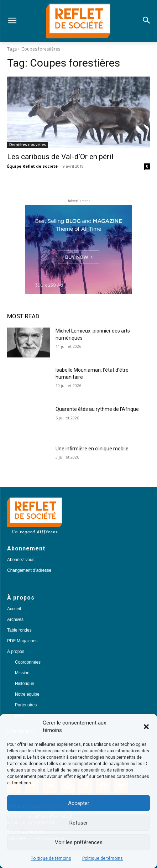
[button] (146, 727)
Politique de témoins (51, 858)
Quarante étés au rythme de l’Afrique (97, 409)
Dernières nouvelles (28, 145)
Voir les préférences (79, 842)
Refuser (79, 823)
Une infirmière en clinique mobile (92, 449)
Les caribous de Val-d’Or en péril (60, 157)
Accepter (79, 803)
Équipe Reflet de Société (32, 166)
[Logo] (78, 21)
